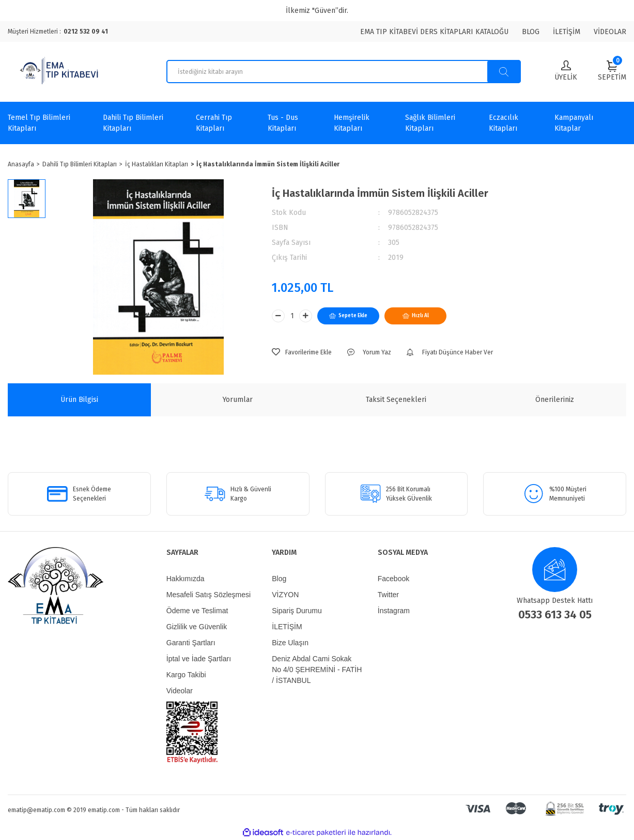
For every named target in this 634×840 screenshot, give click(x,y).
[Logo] (60, 72)
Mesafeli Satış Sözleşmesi (208, 595)
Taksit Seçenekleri (396, 400)
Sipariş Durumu (297, 611)
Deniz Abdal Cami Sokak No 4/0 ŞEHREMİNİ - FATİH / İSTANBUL (317, 670)
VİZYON (285, 595)
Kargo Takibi (186, 675)
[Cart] (612, 71)
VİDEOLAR (610, 32)
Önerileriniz (555, 400)
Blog (279, 579)
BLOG (531, 32)
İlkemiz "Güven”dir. (317, 11)
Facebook (393, 579)
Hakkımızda (185, 579)
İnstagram (394, 611)
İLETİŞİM (567, 32)
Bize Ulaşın (290, 643)
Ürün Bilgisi (79, 400)
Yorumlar (238, 400)
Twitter (388, 595)
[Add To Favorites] (302, 352)
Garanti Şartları (191, 643)
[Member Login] (566, 72)
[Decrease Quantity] (278, 316)
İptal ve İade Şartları (199, 659)
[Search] (344, 72)
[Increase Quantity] (306, 316)
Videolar (180, 691)
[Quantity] (292, 316)
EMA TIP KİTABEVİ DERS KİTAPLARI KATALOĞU (434, 32)
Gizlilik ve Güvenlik (197, 627)
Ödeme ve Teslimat (197, 611)
